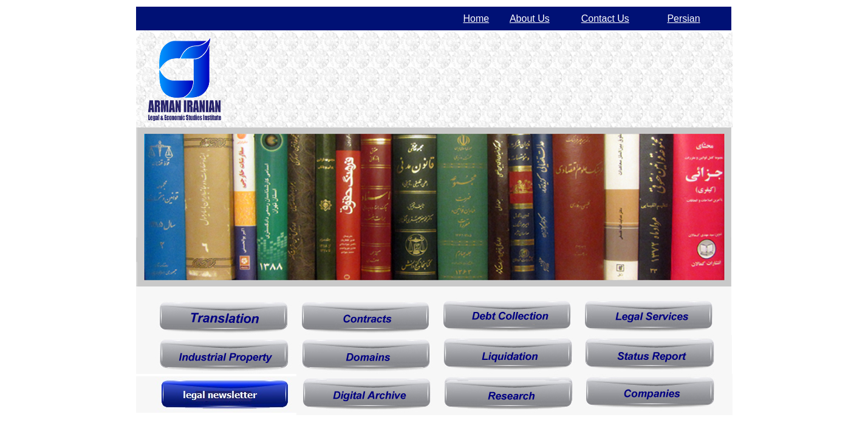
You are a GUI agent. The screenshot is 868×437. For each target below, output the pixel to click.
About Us (530, 19)
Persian (683, 19)
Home (477, 19)
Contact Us (605, 19)
